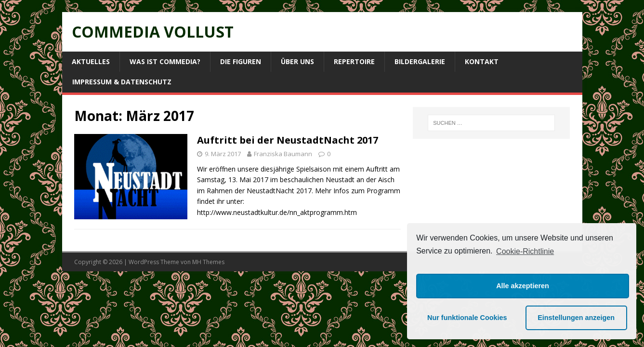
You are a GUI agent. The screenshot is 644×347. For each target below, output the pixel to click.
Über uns (297, 61)
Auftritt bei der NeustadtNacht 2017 (288, 140)
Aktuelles (91, 61)
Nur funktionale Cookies (467, 318)
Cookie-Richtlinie (525, 251)
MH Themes (208, 262)
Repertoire (354, 61)
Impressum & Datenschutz (122, 82)
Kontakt (482, 61)
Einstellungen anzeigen (576, 318)
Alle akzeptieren (523, 286)
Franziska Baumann (283, 154)
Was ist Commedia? (165, 61)
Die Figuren (241, 61)
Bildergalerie (420, 61)
